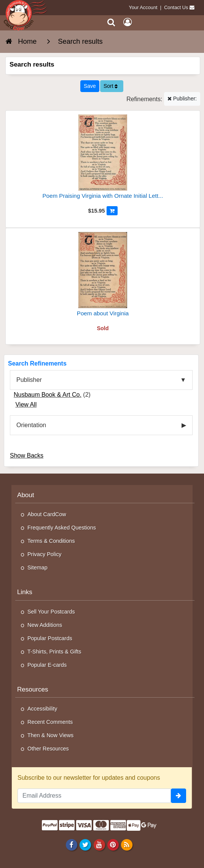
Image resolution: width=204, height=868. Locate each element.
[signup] (178, 796)
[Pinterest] (113, 844)
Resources (33, 689)
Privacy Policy (45, 554)
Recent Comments (50, 722)
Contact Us (176, 7)
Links (25, 592)
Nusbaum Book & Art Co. (48, 395)
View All (26, 405)
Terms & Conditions (51, 541)
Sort (111, 86)
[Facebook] (72, 844)
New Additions (45, 625)
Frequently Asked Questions (62, 528)
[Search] (111, 22)
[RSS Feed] (127, 844)
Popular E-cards (47, 665)
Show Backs (27, 455)
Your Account (143, 7)
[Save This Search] (90, 86)
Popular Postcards (50, 638)
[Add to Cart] (112, 211)
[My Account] (127, 22)
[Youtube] (99, 844)
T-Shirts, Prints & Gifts (54, 652)
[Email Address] (94, 796)
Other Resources (48, 749)
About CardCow (47, 514)
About (26, 495)
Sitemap (37, 568)
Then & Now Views (50, 735)
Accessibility (42, 709)
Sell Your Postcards (51, 612)
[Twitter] (85, 844)
